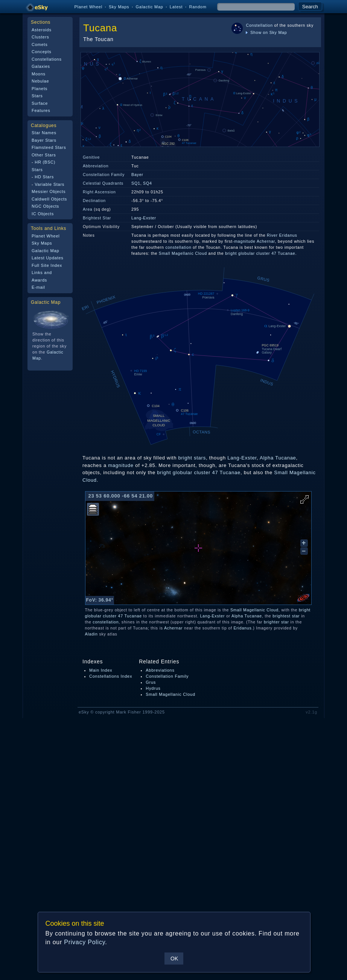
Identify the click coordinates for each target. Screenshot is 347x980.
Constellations (47, 59)
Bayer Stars (44, 140)
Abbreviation (96, 166)
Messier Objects (49, 191)
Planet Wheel (88, 7)
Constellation (259, 25)
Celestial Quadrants (103, 183)
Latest (176, 7)
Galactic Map (149, 7)
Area (88, 209)
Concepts (42, 52)
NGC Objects (45, 206)
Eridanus (242, 628)
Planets (40, 89)
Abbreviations (160, 670)
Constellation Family (104, 175)
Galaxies (41, 66)
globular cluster (254, 253)
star (296, 616)
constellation (179, 247)
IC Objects (43, 214)
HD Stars (44, 177)
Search (310, 7)
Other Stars (44, 155)
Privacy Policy (84, 942)
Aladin (91, 634)
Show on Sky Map (266, 32)
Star (107, 218)
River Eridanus (282, 235)
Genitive (91, 157)
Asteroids (42, 30)
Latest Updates (48, 258)
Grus (151, 682)
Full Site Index (47, 265)
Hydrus (153, 688)
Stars (37, 96)
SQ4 (148, 183)
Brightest (92, 218)
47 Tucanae (283, 253)
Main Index (101, 670)
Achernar (266, 241)
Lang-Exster (144, 218)
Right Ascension (99, 192)
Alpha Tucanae (278, 458)
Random (198, 7)
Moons (39, 74)
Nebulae (40, 81)
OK (174, 959)
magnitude (245, 241)
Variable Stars (49, 184)
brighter (272, 622)
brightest (282, 616)
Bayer (137, 175)
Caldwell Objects (49, 199)
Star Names (44, 133)
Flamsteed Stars (49, 147)
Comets (40, 44)
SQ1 (136, 183)
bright (231, 253)
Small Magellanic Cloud (183, 253)
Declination (94, 201)
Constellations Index (111, 676)
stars (200, 458)
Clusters (40, 37)
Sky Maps (119, 7)
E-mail (38, 287)
